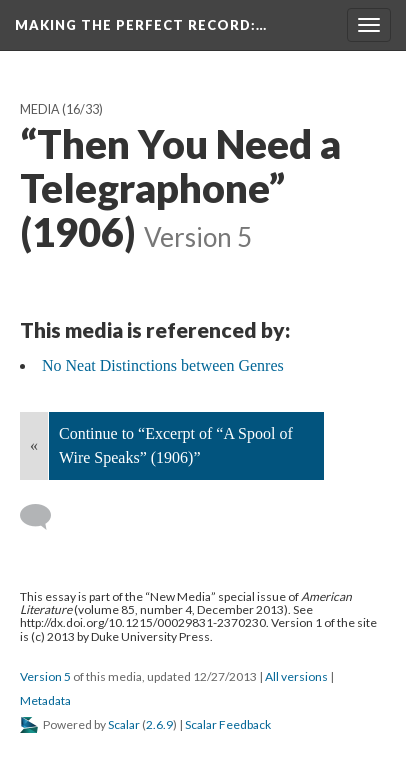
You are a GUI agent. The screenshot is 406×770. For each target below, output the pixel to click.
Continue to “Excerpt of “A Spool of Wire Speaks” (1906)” (176, 445)
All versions (296, 676)
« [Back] (34, 445)
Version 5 (45, 676)
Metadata (45, 700)
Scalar (124, 724)
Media (40, 109)
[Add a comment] (44, 517)
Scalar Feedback (228, 724)
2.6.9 (159, 724)
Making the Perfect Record (141, 25)
